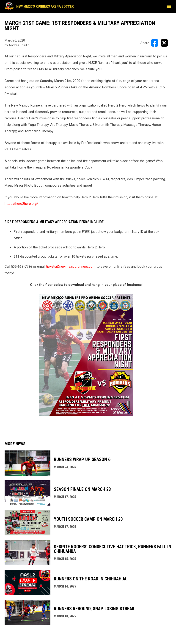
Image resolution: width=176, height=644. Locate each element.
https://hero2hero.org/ (21, 204)
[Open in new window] (86, 355)
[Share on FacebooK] (155, 43)
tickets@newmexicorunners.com (71, 267)
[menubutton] (169, 6)
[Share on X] (164, 43)
